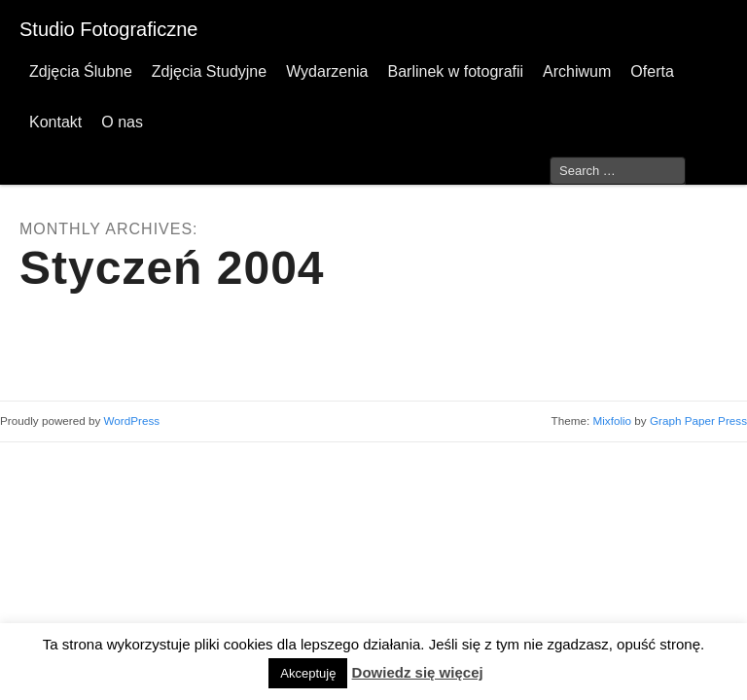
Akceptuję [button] (308, 673)
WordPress (132, 420)
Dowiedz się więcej (418, 672)
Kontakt (55, 122)
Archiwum (577, 71)
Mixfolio (612, 420)
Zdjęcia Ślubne (81, 71)
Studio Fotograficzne (108, 29)
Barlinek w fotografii (455, 71)
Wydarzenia (327, 71)
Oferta (652, 71)
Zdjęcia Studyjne (209, 71)
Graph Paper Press (698, 420)
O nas (122, 122)
